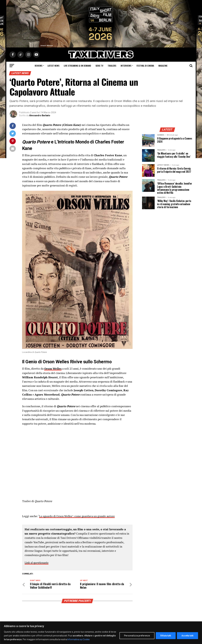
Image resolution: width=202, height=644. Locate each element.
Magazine (163, 66)
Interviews (126, 66)
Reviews (39, 66)
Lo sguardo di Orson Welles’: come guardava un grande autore (78, 516)
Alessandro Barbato (40, 115)
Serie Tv (99, 66)
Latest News (53, 66)
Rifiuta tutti (166, 636)
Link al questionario (37, 563)
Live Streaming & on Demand (77, 66)
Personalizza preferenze (137, 636)
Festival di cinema (145, 66)
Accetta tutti (187, 636)
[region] (101, 633)
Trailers (112, 66)
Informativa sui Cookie (79, 639)
